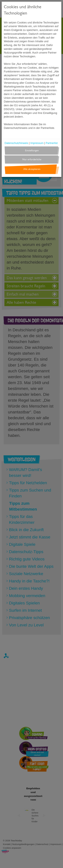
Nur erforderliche (32, 159)
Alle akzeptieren (32, 169)
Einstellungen (32, 150)
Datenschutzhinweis (16, 143)
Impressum (37, 143)
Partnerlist (52, 143)
